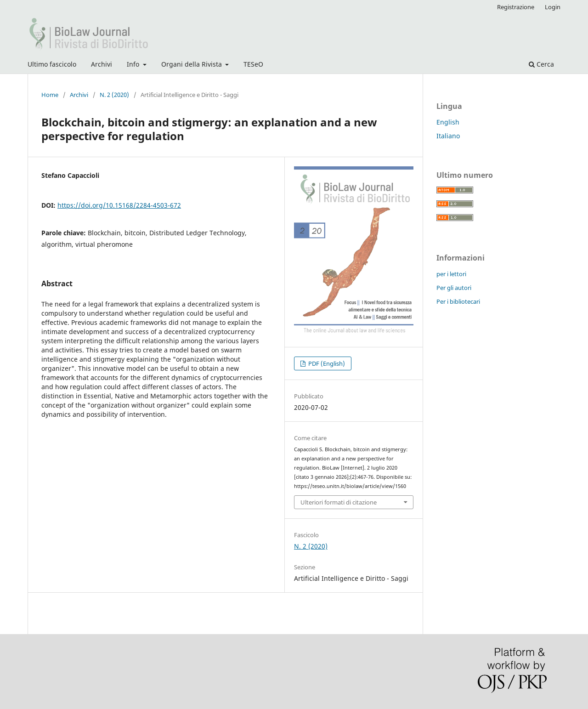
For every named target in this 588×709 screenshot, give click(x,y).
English (448, 122)
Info (134, 64)
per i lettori (451, 274)
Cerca (541, 64)
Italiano (448, 136)
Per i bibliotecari (458, 301)
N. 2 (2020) (114, 95)
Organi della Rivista (192, 64)
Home (50, 95)
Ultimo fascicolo (52, 64)
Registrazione (516, 7)
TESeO (253, 64)
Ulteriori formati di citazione (339, 502)
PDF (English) (326, 363)
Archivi (102, 64)
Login (553, 7)
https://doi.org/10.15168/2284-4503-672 (119, 205)
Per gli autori (454, 288)
